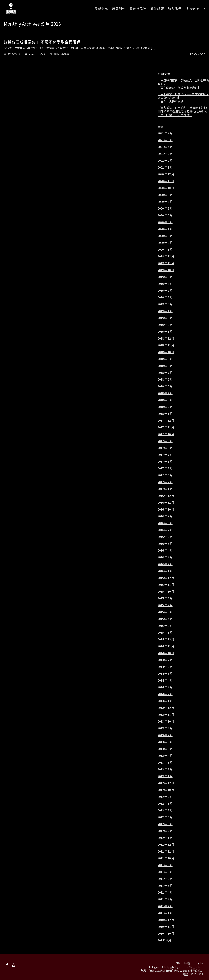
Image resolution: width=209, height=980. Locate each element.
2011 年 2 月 (165, 906)
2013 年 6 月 (165, 742)
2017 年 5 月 (165, 468)
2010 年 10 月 (166, 933)
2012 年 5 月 (165, 810)
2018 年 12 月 (166, 338)
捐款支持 (192, 9)
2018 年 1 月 (165, 414)
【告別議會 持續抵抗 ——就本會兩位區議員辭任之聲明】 (183, 96)
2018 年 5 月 (165, 386)
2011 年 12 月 (166, 845)
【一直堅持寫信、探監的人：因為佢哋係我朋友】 (183, 82)
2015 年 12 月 (166, 578)
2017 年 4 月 (165, 475)
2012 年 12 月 (166, 783)
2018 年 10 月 (166, 352)
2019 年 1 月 (165, 332)
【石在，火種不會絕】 (172, 101)
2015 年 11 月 (166, 585)
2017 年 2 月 (165, 482)
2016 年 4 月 (165, 550)
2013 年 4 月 (165, 756)
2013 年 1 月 (165, 776)
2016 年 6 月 (165, 537)
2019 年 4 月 (165, 311)
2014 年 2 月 (165, 694)
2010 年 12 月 (166, 920)
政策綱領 (157, 9)
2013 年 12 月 (166, 708)
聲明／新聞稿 (61, 54)
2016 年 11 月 (166, 503)
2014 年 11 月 (166, 646)
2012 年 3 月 (165, 824)
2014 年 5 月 (165, 674)
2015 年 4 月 (165, 619)
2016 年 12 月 (166, 496)
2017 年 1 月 (165, 489)
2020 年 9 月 (165, 195)
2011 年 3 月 (165, 899)
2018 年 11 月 (166, 345)
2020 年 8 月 (165, 202)
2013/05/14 (12, 54)
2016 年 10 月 (166, 509)
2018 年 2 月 (165, 407)
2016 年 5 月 (165, 544)
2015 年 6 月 (165, 612)
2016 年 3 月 (165, 557)
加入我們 (175, 9)
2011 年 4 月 (165, 892)
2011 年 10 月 (166, 858)
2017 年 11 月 (166, 427)
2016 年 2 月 (165, 564)
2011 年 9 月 (165, 865)
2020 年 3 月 (165, 236)
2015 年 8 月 (165, 598)
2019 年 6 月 (165, 297)
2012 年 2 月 (165, 831)
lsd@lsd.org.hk (194, 963)
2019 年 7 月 (165, 291)
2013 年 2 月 (165, 769)
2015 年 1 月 (165, 632)
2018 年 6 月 (165, 379)
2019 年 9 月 (165, 277)
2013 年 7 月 (165, 735)
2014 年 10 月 (166, 653)
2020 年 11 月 (166, 181)
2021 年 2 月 (165, 161)
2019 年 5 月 (165, 304)
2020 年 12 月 (166, 174)
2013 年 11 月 (166, 715)
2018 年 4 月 (165, 393)
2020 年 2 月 (165, 243)
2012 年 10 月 (166, 790)
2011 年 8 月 (165, 872)
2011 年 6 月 (165, 879)
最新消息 (101, 9)
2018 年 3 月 (165, 400)
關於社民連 (138, 9)
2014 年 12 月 (166, 639)
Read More (198, 54)
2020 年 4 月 (165, 229)
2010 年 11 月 (166, 927)
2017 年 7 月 (165, 455)
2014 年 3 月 (165, 687)
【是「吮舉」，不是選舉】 (175, 115)
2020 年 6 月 (165, 215)
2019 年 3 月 (165, 318)
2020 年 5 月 (165, 222)
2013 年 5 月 (165, 749)
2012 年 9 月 (165, 797)
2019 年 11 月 (166, 263)
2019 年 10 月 (166, 270)
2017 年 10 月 (166, 434)
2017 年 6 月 (165, 462)
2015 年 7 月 (165, 605)
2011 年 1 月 (165, 913)
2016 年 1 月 (165, 571)
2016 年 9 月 (165, 516)
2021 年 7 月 (165, 133)
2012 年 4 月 (165, 817)
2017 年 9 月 (165, 441)
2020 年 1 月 (165, 249)
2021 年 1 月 (165, 167)
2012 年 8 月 (165, 803)
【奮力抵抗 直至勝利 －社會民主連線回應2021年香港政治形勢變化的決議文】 (183, 110)
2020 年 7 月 (165, 208)
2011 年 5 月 (165, 886)
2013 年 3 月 (165, 762)
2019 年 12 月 (166, 256)
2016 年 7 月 (165, 530)
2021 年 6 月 (165, 140)
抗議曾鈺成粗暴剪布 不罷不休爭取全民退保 (42, 42)
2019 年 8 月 (165, 284)
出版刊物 (119, 9)
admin (28, 54)
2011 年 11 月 (166, 851)
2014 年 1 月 (165, 701)
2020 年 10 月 (166, 188)
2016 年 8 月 (165, 523)
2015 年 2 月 (165, 626)
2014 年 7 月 (165, 660)
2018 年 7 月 (165, 373)
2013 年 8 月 (165, 728)
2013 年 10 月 (166, 721)
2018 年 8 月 (165, 366)
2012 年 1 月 (165, 838)
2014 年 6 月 (165, 667)
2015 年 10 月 (166, 591)
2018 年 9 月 (165, 359)
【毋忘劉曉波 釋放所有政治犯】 (179, 88)
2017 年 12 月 (166, 420)
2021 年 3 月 (165, 154)
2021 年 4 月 (165, 147)
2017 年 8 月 (165, 448)
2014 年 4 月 (165, 680)
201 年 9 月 (164, 940)
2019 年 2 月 (165, 325)
